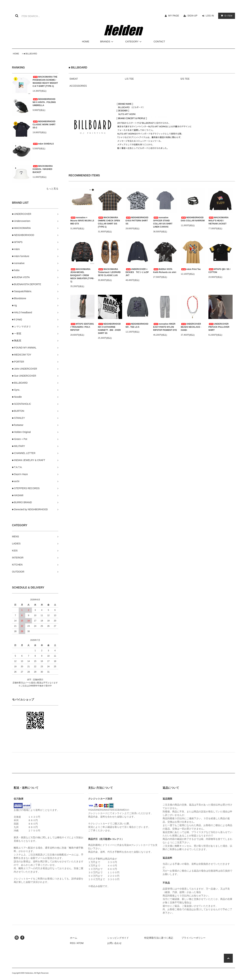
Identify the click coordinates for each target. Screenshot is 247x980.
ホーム (74, 938)
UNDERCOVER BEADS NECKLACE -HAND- (191, 327)
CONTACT (159, 42)
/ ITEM (226, 16)
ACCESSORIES (78, 86)
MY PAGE (174, 16)
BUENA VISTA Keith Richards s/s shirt (165, 271)
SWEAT (74, 79)
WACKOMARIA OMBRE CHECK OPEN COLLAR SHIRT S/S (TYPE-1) (109, 222)
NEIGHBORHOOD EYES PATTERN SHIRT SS (137, 221)
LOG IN (210, 16)
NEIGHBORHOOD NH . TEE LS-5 (137, 325)
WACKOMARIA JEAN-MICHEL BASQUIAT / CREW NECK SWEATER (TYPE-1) (82, 275)
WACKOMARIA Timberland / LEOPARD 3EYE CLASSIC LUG (109, 272)
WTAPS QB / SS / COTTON (219, 271)
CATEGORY (134, 42)
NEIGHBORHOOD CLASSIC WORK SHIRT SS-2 (44, 125)
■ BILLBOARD (30, 54)
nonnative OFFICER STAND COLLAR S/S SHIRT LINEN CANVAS (163, 222)
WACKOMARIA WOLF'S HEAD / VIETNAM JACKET (218, 221)
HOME (86, 42)
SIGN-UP (192, 16)
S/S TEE (185, 79)
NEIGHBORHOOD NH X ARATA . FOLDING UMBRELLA (44, 102)
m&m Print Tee (191, 269)
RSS (72, 943)
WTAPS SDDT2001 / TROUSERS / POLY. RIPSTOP (82, 327)
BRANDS (107, 42)
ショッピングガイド (118, 938)
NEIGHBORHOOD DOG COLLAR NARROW (193, 219)
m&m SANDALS (43, 144)
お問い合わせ (114, 943)
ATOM (80, 943)
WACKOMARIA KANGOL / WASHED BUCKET (43, 169)
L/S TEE (129, 79)
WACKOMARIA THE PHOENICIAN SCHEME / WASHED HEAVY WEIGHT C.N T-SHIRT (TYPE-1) (45, 81)
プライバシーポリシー (193, 938)
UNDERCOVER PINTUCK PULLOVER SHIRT (219, 327)
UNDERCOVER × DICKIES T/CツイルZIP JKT (137, 272)
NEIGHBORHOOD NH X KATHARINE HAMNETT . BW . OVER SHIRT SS (109, 329)
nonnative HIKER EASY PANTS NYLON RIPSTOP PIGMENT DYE (165, 327)
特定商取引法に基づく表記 (159, 938)
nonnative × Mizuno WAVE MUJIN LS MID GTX (82, 221)
